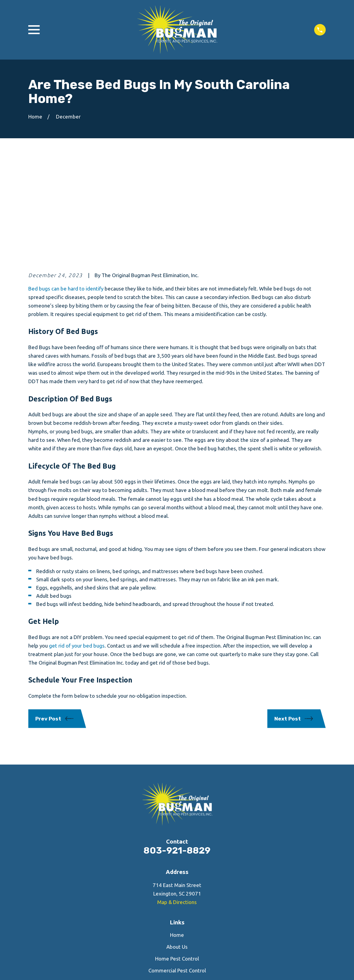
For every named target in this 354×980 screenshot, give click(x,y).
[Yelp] (177, 920)
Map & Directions (177, 807)
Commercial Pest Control (177, 876)
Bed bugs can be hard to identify (66, 193)
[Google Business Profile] (193, 920)
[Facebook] (161, 920)
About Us (177, 852)
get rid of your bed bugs (77, 551)
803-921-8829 (177, 756)
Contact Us (177, 887)
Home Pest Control (177, 864)
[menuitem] (36, 968)
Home (177, 840)
